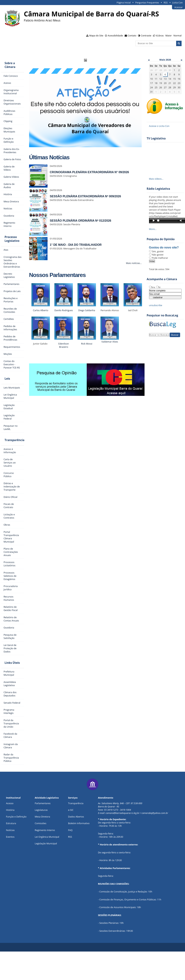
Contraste (146, 35)
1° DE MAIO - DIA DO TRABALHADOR (73, 245)
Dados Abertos (76, 845)
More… (150, 229)
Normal (178, 35)
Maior (169, 35)
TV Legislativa (154, 138)
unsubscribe (153, 305)
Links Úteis (11, 689)
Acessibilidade (115, 35)
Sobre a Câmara (9, 64)
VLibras (160, 35)
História (10, 838)
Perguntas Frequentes (147, 3)
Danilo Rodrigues (61, 310)
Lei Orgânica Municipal (47, 865)
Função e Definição (16, 845)
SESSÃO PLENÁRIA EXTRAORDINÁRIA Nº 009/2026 (83, 196)
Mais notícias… (131, 263)
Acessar (178, 7)
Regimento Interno (45, 858)
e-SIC (71, 838)
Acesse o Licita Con (157, 126)
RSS (166, 3)
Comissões (40, 852)
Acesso (10, 832)
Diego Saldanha (84, 310)
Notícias (10, 858)
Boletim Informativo (79, 852)
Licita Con (177, 3)
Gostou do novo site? (161, 247)
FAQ (70, 858)
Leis (6, 395)
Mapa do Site (96, 35)
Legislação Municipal (46, 872)
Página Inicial (124, 3)
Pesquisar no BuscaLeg (160, 315)
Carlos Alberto (38, 310)
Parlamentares (43, 832)
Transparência (13, 456)
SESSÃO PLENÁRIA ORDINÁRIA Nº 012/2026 (78, 221)
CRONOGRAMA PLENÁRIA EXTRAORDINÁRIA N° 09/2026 (87, 172)
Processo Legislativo (11, 251)
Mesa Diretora (42, 845)
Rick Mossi (84, 344)
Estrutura (11, 852)
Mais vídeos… (154, 179)
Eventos (10, 865)
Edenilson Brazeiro (61, 345)
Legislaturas (41, 838)
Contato (132, 35)
